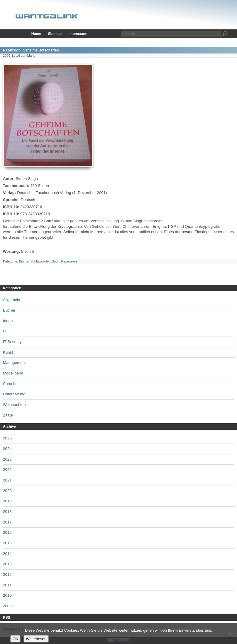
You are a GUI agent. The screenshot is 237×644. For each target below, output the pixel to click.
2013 (7, 564)
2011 (7, 585)
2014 (7, 554)
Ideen (8, 321)
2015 (7, 543)
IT (5, 331)
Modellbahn (13, 373)
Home (36, 34)
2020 (7, 491)
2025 (7, 438)
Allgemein (12, 300)
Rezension (69, 261)
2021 (7, 480)
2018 (7, 512)
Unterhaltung (14, 394)
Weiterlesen (36, 639)
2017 (7, 522)
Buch (55, 261)
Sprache (10, 384)
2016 (7, 532)
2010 (7, 595)
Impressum (78, 34)
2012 (7, 574)
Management (14, 363)
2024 (7, 449)
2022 (7, 470)
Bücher (24, 261)
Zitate (8, 415)
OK (15, 639)
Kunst (8, 352)
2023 (7, 459)
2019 (7, 501)
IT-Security (12, 342)
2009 (7, 606)
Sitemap (55, 34)
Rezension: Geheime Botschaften (31, 50)
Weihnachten (14, 405)
